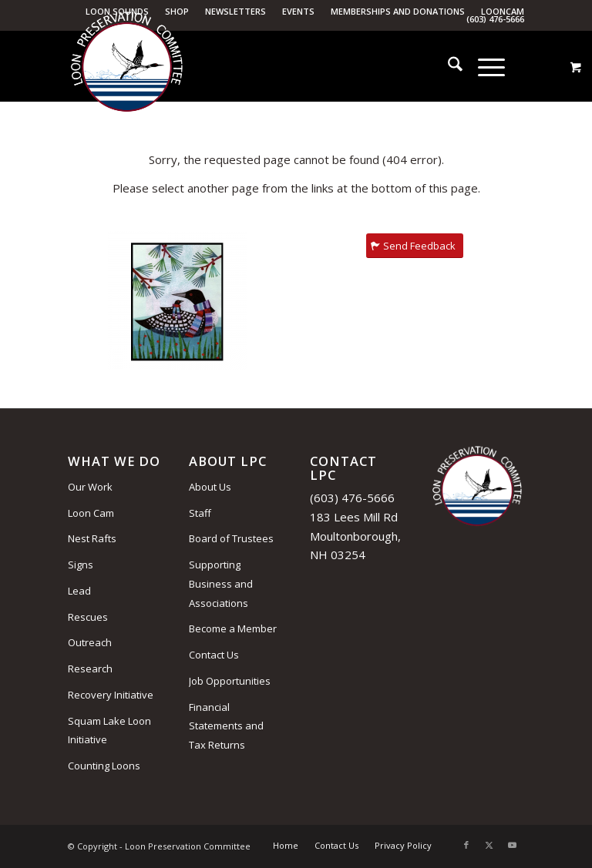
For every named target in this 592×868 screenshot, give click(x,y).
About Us (210, 487)
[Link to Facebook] (466, 845)
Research (90, 669)
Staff (200, 513)
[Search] (447, 66)
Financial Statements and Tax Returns (226, 726)
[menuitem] (236, 12)
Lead (79, 591)
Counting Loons (104, 766)
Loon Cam (91, 513)
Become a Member (233, 628)
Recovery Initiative (111, 695)
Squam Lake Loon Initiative (109, 731)
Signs (81, 565)
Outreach (90, 642)
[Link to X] (489, 845)
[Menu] (484, 66)
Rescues (88, 617)
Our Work (90, 487)
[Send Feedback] (415, 246)
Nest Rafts (92, 538)
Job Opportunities (230, 681)
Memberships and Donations (398, 11)
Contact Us (214, 655)
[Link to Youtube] (513, 845)
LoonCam (503, 11)
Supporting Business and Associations (221, 584)
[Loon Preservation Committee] (126, 67)
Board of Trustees (231, 538)
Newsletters (235, 11)
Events (298, 11)
